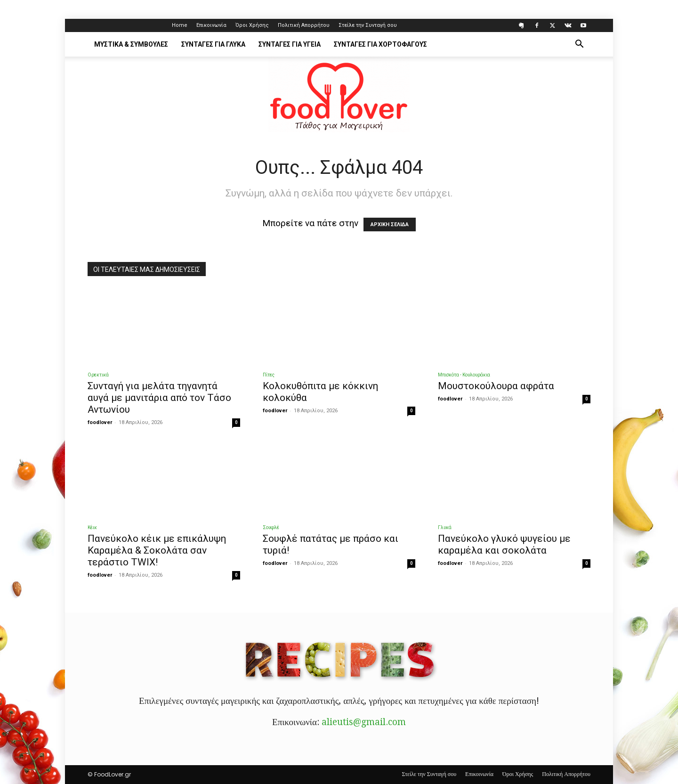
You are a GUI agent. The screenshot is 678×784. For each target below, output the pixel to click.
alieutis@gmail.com (364, 722)
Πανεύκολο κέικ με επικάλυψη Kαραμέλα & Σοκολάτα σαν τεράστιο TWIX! (157, 550)
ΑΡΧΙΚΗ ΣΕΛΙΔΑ (390, 225)
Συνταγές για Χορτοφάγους (380, 44)
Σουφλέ (271, 527)
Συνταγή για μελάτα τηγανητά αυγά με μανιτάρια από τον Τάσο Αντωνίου (159, 398)
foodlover (100, 422)
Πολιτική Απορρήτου (304, 25)
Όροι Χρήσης (252, 25)
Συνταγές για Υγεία (290, 44)
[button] (579, 44)
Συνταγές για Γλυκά (213, 44)
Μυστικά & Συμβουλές (131, 44)
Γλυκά (445, 527)
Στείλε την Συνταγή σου (368, 25)
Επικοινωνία (211, 25)
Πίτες (269, 375)
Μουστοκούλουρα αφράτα (496, 386)
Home (180, 25)
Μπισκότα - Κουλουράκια (464, 375)
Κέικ (92, 527)
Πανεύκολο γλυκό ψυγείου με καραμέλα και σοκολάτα (504, 544)
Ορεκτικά (98, 375)
